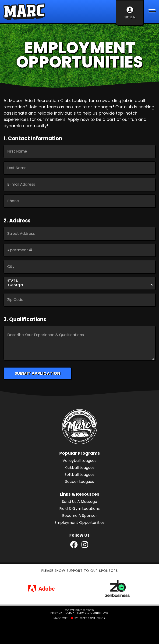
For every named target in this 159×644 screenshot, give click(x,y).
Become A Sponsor (80, 516)
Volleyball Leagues (79, 461)
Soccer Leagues (80, 482)
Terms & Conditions (93, 613)
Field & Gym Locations (79, 509)
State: (13, 281)
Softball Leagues (79, 475)
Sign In (130, 13)
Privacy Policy (62, 613)
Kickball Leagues (79, 468)
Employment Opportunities (79, 523)
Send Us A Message (79, 502)
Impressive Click (92, 618)
